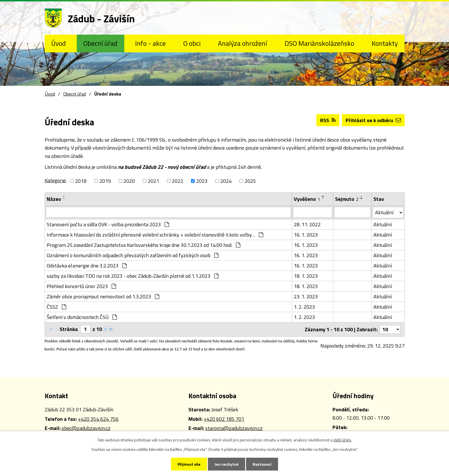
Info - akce (150, 43)
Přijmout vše (189, 464)
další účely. (342, 440)
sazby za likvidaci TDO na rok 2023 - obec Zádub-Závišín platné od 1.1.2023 (133, 276)
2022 (178, 181)
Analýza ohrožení (242, 43)
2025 (250, 181)
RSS (328, 120)
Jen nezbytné (227, 464)
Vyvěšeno (307, 199)
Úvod (59, 43)
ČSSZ (56, 307)
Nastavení (262, 464)
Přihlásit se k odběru (373, 120)
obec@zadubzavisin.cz (86, 428)
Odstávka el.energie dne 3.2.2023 (87, 266)
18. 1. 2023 (306, 276)
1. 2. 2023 (304, 307)
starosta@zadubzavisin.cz (234, 428)
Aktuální (383, 224)
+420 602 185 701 (224, 419)
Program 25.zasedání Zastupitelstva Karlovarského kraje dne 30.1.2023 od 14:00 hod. (143, 245)
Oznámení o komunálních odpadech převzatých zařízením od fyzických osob (133, 255)
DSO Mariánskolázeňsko (319, 43)
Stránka (69, 329)
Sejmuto (347, 199)
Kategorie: (56, 180)
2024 (226, 181)
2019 (105, 181)
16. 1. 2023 (306, 235)
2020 (129, 181)
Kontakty (385, 43)
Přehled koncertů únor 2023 (81, 286)
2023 (202, 181)
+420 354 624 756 (98, 419)
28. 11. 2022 (307, 224)
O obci (192, 43)
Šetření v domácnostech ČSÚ (82, 317)
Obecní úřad (100, 43)
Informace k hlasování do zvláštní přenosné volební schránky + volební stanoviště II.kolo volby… (155, 235)
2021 (153, 181)
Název (54, 199)
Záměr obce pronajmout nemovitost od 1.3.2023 (103, 296)
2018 (81, 181)
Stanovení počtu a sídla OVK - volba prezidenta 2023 (108, 224)
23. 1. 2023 (306, 296)
